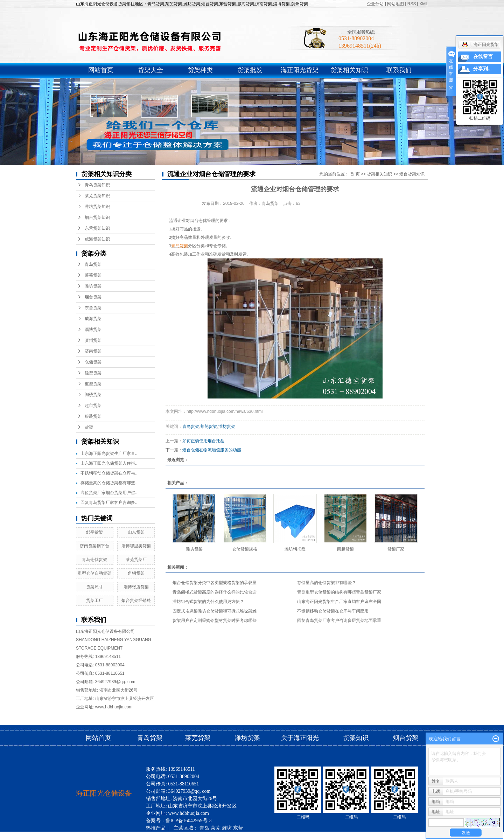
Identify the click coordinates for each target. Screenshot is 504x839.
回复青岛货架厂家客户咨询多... (110, 502)
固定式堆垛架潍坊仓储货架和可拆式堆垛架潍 (215, 611)
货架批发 (250, 70)
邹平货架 (94, 532)
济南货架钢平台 (94, 546)
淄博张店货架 (136, 587)
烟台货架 (93, 297)
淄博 (162, 835)
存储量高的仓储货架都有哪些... (110, 483)
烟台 (196, 835)
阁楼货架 (93, 395)
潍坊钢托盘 (295, 549)
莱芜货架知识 (97, 196)
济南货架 (93, 351)
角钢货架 (136, 573)
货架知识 (357, 738)
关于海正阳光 (300, 738)
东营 (238, 828)
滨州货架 (93, 340)
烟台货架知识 (97, 217)
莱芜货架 (93, 275)
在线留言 (483, 57)
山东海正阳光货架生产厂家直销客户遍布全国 (339, 602)
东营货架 (93, 308)
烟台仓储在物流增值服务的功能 (212, 450)
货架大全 (150, 70)
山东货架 (136, 532)
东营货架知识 (97, 228)
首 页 (355, 174)
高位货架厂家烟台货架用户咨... (110, 493)
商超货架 (345, 549)
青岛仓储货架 (94, 560)
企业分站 (375, 4)
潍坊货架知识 (97, 207)
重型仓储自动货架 (94, 573)
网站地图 (396, 4)
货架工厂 (94, 601)
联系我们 (399, 70)
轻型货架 (93, 373)
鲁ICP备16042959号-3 (188, 821)
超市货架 (93, 405)
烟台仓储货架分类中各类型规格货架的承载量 (215, 583)
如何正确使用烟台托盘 (203, 441)
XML (424, 4)
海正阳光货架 (300, 70)
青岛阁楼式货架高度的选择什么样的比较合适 (215, 592)
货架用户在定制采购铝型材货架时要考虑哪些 (215, 620)
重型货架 (93, 384)
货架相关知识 (349, 70)
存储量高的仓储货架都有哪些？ (327, 583)
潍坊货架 (93, 286)
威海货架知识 (97, 239)
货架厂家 (396, 549)
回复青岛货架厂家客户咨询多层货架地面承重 (339, 620)
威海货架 (93, 319)
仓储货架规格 (245, 549)
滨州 (173, 835)
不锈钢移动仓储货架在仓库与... (110, 473)
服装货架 (93, 416)
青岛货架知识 (97, 185)
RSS (412, 4)
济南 (184, 835)
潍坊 (227, 828)
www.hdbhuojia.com (114, 707)
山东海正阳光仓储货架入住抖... (110, 463)
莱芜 (216, 828)
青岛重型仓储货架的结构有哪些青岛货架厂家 (339, 592)
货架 (89, 427)
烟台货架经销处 (136, 601)
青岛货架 (93, 264)
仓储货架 (93, 362)
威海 (151, 835)
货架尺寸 (94, 587)
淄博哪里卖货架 (136, 546)
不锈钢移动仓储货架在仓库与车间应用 (333, 611)
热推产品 (156, 828)
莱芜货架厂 (136, 560)
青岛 (204, 828)
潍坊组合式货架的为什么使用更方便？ (208, 602)
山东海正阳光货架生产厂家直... (110, 453)
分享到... (482, 69)
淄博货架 (93, 330)
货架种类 (200, 70)
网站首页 (101, 70)
